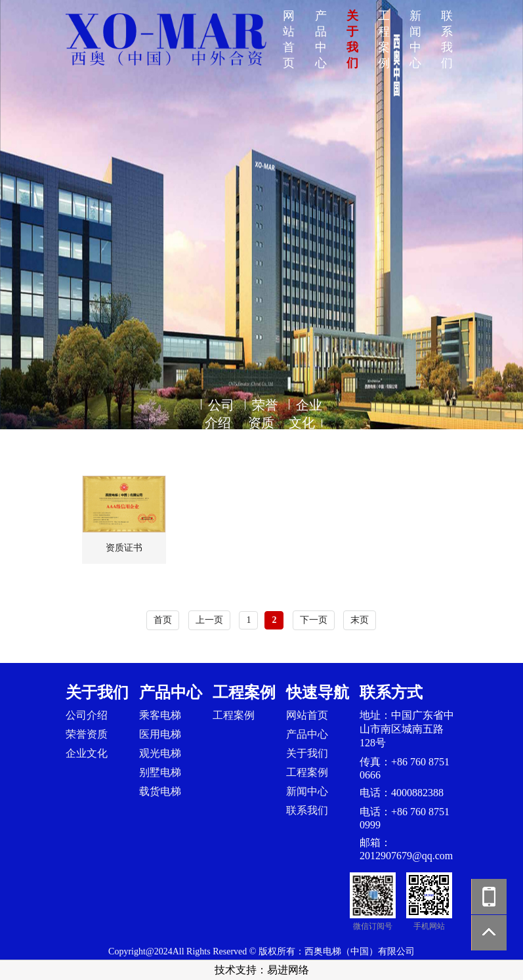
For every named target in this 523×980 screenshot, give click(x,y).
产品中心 (307, 734)
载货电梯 (160, 791)
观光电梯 (160, 753)
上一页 (209, 620)
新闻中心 (307, 791)
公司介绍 (87, 715)
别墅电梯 (160, 772)
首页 (163, 620)
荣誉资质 (87, 734)
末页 (360, 620)
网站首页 (307, 715)
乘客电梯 (160, 715)
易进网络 (288, 970)
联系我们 (307, 810)
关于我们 (307, 753)
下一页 (314, 620)
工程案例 (234, 715)
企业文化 (87, 753)
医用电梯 (160, 734)
